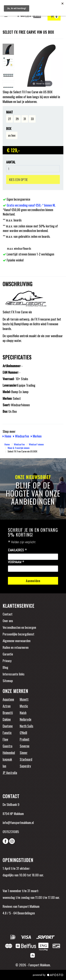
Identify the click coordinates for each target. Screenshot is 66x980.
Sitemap (8, 681)
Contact (8, 614)
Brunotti (8, 712)
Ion (4, 766)
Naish (23, 712)
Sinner (24, 752)
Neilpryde (26, 719)
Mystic (24, 706)
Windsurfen (21, 436)
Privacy (7, 661)
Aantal (11, 162)
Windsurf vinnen (36, 444)
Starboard (26, 759)
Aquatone (8, 699)
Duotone (8, 726)
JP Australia (10, 772)
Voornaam (16, 562)
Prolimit (25, 739)
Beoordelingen (26, 913)
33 (32, 119)
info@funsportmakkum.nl (18, 822)
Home (7, 436)
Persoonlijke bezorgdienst (18, 634)
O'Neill (23, 732)
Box (9, 128)
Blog (5, 667)
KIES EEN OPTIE (18, 179)
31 (25, 119)
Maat (10, 112)
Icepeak (7, 759)
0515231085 (11, 831)
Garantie (8, 654)
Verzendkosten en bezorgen (19, 627)
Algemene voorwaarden (17, 641)
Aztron (7, 706)
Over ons (8, 621)
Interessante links (14, 674)
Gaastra (7, 746)
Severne (25, 746)
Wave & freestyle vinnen (18, 448)
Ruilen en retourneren (16, 647)
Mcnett (24, 699)
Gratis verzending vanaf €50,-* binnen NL (31, 205)
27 (10, 119)
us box (12, 135)
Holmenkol (9, 752)
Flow (5, 739)
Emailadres (18, 550)
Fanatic (7, 732)
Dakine (7, 719)
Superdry (25, 766)
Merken (36, 436)
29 (17, 119)
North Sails (26, 726)
